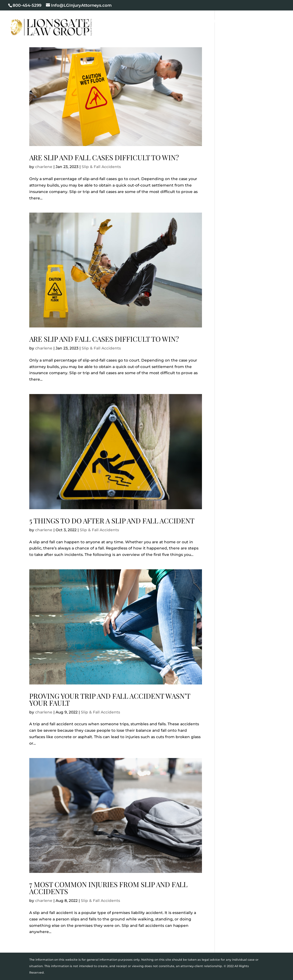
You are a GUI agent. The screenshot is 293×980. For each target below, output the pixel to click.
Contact (138, 34)
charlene (44, 167)
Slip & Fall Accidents (101, 167)
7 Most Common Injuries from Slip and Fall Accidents (108, 888)
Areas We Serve (102, 34)
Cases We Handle (158, 21)
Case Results (206, 21)
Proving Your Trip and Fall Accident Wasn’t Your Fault (110, 699)
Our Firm (115, 21)
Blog (272, 21)
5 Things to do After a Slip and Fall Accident (112, 521)
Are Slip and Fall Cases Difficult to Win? (104, 157)
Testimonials (243, 21)
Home (90, 21)
